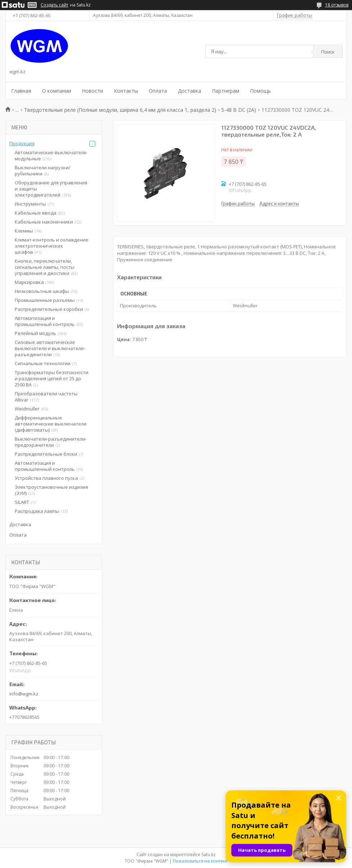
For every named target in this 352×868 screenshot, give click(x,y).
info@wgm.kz (24, 694)
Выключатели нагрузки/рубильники (43, 171)
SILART (22, 502)
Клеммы (24, 231)
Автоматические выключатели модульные (51, 155)
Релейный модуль (35, 333)
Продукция (22, 143)
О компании (57, 91)
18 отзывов (337, 5)
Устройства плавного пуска (46, 478)
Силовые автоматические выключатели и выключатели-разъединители (50, 348)
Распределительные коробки (49, 309)
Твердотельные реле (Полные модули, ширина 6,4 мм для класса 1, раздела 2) (120, 110)
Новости (92, 91)
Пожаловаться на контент (200, 861)
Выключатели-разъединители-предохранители (51, 442)
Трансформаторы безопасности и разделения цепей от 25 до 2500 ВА (52, 378)
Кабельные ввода (36, 213)
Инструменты (30, 204)
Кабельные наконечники (44, 222)
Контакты (126, 91)
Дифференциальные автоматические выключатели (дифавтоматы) (51, 424)
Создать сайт (54, 5)
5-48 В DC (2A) (239, 110)
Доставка (189, 91)
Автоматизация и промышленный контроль (45, 321)
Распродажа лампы (37, 511)
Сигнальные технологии (43, 363)
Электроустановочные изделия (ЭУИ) (51, 490)
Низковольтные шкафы (42, 291)
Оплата (158, 91)
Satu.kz (209, 855)
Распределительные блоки (46, 454)
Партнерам (226, 91)
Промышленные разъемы (45, 300)
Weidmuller (27, 409)
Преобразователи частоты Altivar (46, 397)
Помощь (260, 91)
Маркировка (29, 282)
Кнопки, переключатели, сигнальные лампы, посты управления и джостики (45, 267)
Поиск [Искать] (328, 52)
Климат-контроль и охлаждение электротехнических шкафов (52, 246)
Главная (21, 91)
